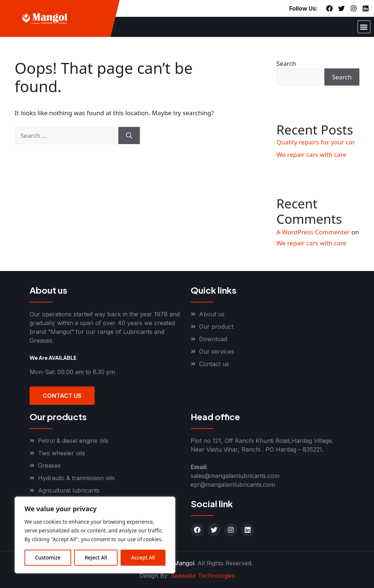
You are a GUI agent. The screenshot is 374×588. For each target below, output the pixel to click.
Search (286, 63)
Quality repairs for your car (316, 142)
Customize (48, 557)
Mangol (184, 563)
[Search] (129, 136)
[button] (364, 27)
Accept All (143, 557)
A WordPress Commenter (313, 232)
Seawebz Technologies (203, 576)
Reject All (96, 557)
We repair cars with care (312, 154)
